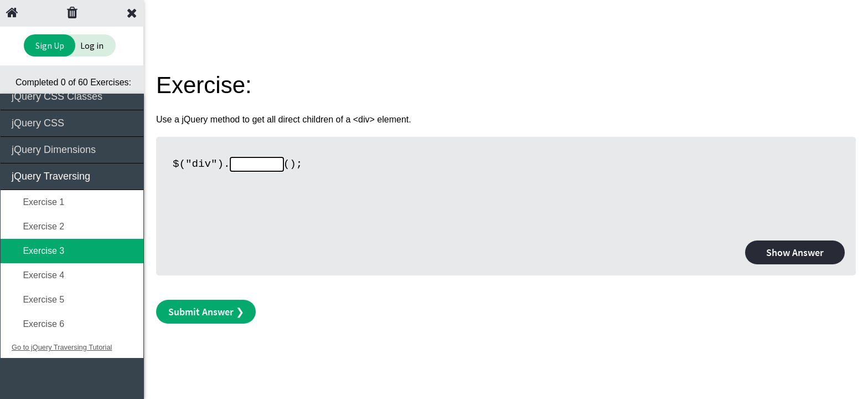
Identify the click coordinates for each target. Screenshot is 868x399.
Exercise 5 (38, 300)
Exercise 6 (38, 324)
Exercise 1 (38, 202)
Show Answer (795, 252)
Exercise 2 (38, 226)
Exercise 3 (38, 251)
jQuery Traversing (73, 175)
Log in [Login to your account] (92, 45)
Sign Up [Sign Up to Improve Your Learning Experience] (50, 45)
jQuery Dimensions (73, 149)
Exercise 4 (38, 275)
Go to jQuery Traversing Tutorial (62, 347)
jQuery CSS (73, 122)
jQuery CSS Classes (73, 96)
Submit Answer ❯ (206, 312)
